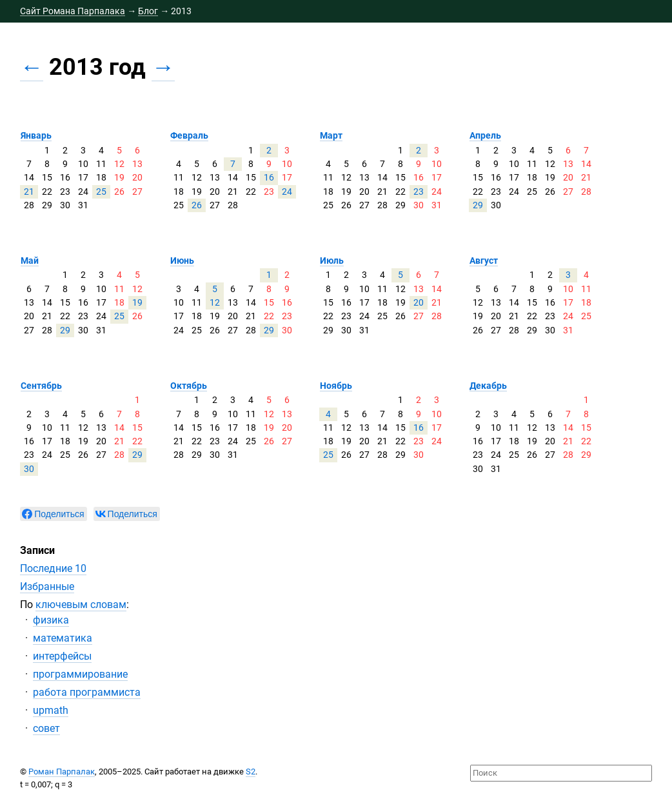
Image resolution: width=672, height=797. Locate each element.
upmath (51, 710)
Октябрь (189, 386)
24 (287, 192)
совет (46, 728)
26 (197, 205)
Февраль (189, 135)
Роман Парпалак (62, 772)
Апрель (485, 135)
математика (63, 638)
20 (419, 302)
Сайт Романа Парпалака (73, 11)
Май (30, 261)
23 (419, 192)
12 (215, 302)
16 (269, 177)
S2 (251, 772)
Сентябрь (41, 386)
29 (478, 205)
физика (51, 620)
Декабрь (488, 386)
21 (29, 192)
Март (331, 135)
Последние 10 (53, 568)
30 (29, 469)
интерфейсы (62, 656)
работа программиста (87, 692)
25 (101, 192)
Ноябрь (336, 386)
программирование (80, 674)
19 (137, 302)
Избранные (47, 586)
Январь (36, 135)
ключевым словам (81, 605)
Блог (148, 11)
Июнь (182, 261)
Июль (332, 261)
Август (484, 261)
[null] (53, 514)
